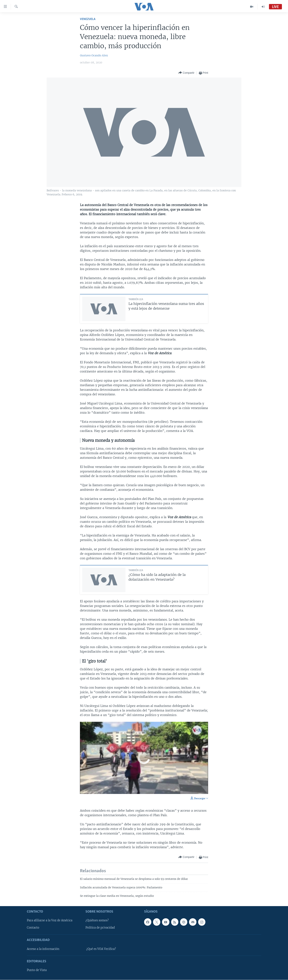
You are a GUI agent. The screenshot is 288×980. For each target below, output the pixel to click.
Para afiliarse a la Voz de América (50, 921)
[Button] (186, 73)
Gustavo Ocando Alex (94, 55)
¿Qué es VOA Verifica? (101, 949)
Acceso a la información (43, 949)
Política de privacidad (100, 928)
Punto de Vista (37, 970)
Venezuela (88, 19)
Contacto (33, 928)
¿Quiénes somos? (97, 921)
